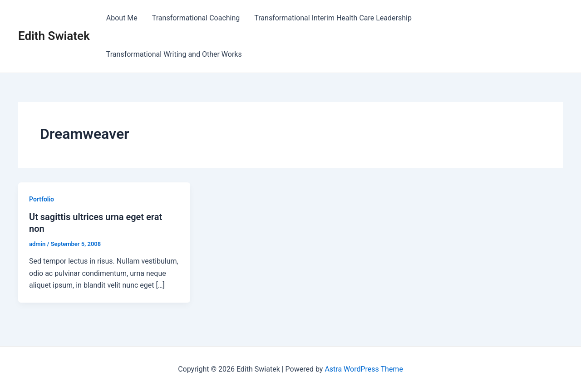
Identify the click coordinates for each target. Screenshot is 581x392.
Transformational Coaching (196, 18)
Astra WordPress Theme (364, 369)
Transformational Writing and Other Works (174, 54)
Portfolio (42, 199)
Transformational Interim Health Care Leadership (333, 18)
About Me (122, 18)
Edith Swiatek (54, 36)
